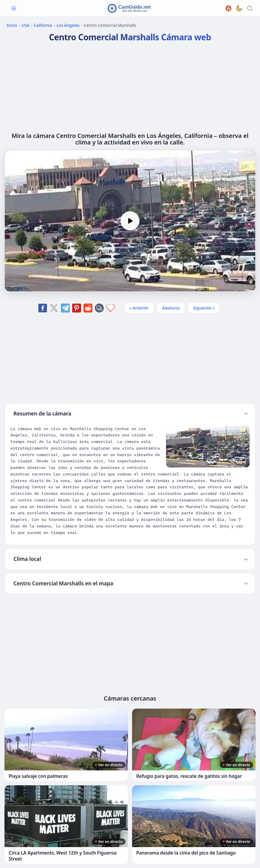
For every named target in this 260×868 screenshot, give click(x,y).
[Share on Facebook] (43, 308)
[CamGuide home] (130, 8)
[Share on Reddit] (88, 308)
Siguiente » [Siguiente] (204, 308)
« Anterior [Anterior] (139, 308)
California (43, 25)
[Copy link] (99, 308)
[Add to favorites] (111, 308)
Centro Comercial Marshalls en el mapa (63, 583)
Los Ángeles (68, 25)
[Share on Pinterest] (77, 308)
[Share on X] (54, 308)
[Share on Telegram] (65, 308)
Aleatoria (171, 308)
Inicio (12, 25)
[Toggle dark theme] (239, 8)
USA (25, 25)
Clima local (27, 559)
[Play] (130, 221)
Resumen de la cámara (42, 413)
